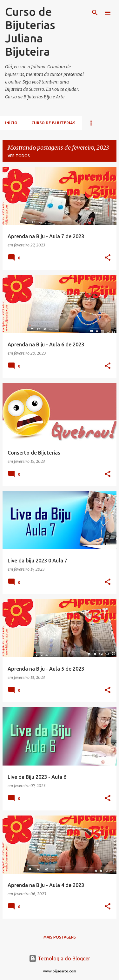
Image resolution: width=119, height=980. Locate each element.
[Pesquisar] (95, 13)
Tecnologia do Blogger (60, 958)
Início (11, 123)
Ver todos (19, 156)
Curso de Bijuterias (53, 123)
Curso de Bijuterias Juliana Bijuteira (30, 31)
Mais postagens (60, 937)
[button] (108, 258)
